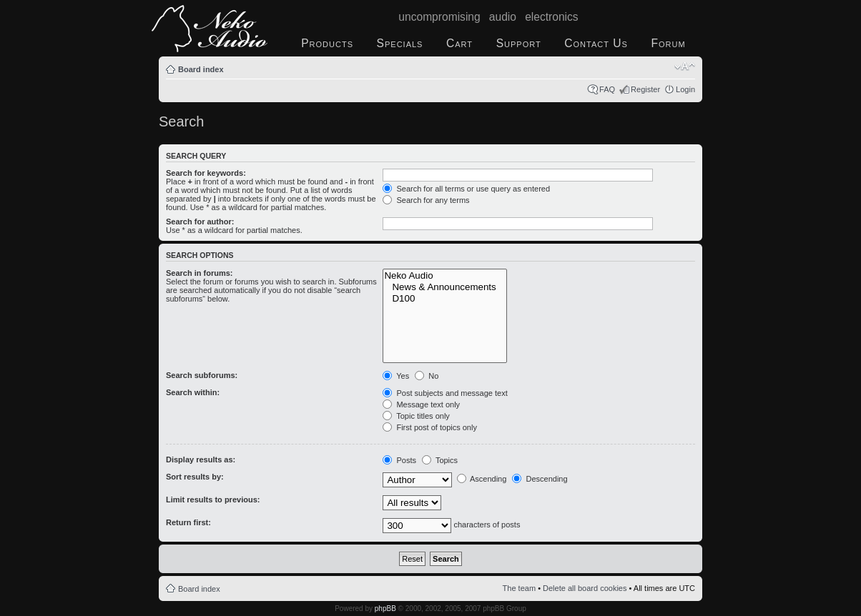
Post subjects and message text (445, 393)
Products (327, 43)
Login (685, 89)
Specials (400, 43)
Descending (540, 479)
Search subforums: (202, 375)
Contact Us (596, 43)
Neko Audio (445, 276)
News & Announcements (445, 287)
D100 (445, 299)
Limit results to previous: (213, 500)
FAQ (607, 89)
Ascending (482, 479)
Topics (440, 460)
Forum (668, 43)
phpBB (385, 608)
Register (645, 89)
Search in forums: (200, 273)
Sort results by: (195, 477)
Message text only (421, 404)
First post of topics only (430, 427)
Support (519, 43)
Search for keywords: (206, 173)
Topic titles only (416, 416)
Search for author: (200, 222)
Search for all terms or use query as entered (466, 189)
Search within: (193, 392)
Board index (201, 69)
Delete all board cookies (585, 588)
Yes (396, 376)
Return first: (188, 522)
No (427, 376)
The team (519, 588)
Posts (399, 460)
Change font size (685, 66)
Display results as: (201, 459)
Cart (459, 43)
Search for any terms (426, 200)
